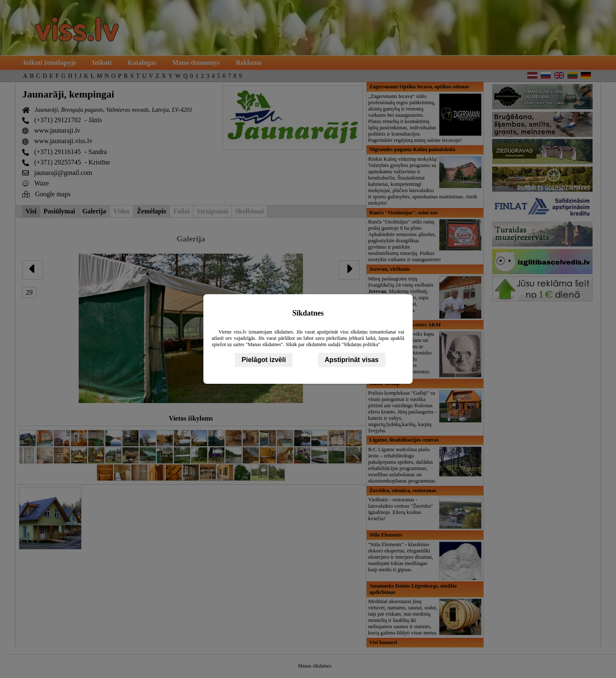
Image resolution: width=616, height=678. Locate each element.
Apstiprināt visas (352, 360)
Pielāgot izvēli (264, 360)
